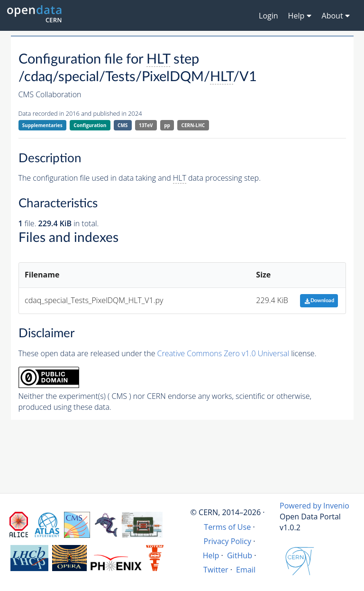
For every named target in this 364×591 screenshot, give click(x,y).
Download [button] (319, 300)
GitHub (240, 555)
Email (246, 570)
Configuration (90, 125)
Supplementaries (42, 125)
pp (167, 125)
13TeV (146, 125)
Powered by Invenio (314, 506)
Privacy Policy (228, 541)
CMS (123, 125)
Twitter (216, 570)
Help (211, 555)
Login (268, 16)
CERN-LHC (193, 125)
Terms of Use (227, 527)
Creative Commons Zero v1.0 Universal (223, 353)
